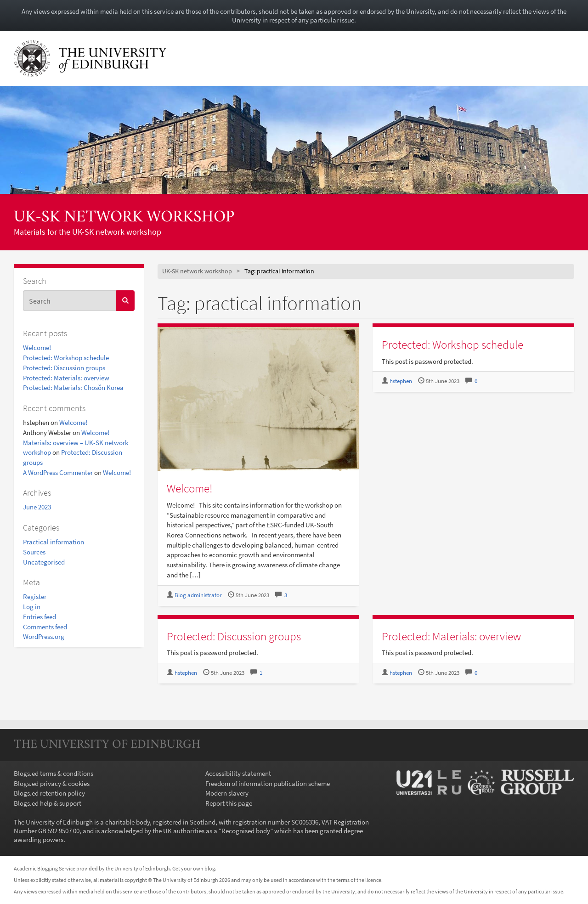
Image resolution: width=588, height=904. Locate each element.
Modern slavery (227, 793)
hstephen (401, 381)
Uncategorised (44, 562)
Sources (34, 552)
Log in (32, 607)
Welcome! (37, 347)
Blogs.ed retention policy (49, 793)
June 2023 (37, 507)
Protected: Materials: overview (66, 378)
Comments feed (45, 627)
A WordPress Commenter (58, 472)
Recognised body (246, 831)
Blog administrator (198, 595)
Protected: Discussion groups (64, 368)
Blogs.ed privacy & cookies (52, 783)
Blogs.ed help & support (48, 803)
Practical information (54, 542)
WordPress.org (44, 636)
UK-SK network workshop (124, 218)
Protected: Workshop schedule (66, 358)
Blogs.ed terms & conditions (54, 773)
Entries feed (40, 617)
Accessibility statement (238, 773)
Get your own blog (194, 868)
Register (35, 596)
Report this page (229, 803)
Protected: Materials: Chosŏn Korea (73, 387)
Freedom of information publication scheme (268, 783)
